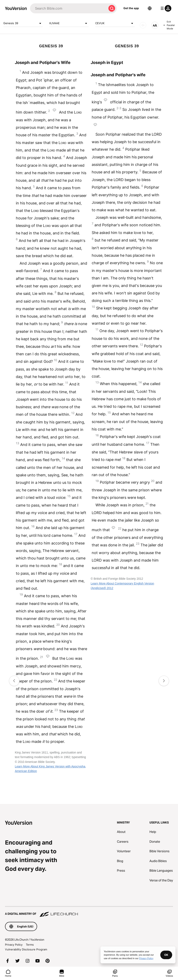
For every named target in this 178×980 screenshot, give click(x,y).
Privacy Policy (14, 945)
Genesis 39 (23, 23)
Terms (30, 945)
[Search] (68, 8)
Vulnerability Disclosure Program (26, 949)
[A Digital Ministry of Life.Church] (89, 912)
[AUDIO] (143, 25)
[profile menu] (165, 8)
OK (166, 955)
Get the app (131, 8)
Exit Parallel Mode (169, 25)
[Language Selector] (150, 8)
